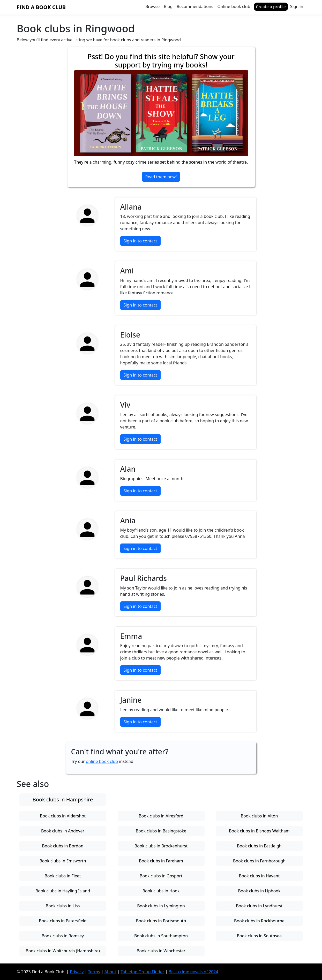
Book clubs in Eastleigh (259, 846)
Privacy (77, 972)
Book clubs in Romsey (63, 936)
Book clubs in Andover (63, 831)
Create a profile (271, 7)
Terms (94, 972)
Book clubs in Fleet (63, 876)
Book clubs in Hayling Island (63, 891)
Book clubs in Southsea (259, 936)
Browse (152, 6)
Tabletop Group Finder (142, 972)
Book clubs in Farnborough (259, 861)
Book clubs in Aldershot (63, 816)
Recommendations (195, 6)
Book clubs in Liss (63, 906)
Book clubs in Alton (259, 816)
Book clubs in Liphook (259, 891)
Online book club (234, 6)
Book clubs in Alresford (161, 816)
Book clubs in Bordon (63, 846)
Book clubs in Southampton (161, 936)
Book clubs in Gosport (161, 876)
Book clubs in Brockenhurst (161, 846)
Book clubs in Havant (259, 876)
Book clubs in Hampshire (63, 799)
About (110, 972)
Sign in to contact (140, 241)
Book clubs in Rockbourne (259, 921)
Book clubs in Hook (161, 891)
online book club (102, 761)
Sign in (297, 6)
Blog (168, 6)
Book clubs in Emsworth (63, 861)
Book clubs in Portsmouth (161, 921)
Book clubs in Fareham (161, 861)
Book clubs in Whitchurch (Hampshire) (63, 951)
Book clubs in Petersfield (63, 921)
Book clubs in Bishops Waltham (259, 831)
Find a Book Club (41, 7)
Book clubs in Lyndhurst (259, 906)
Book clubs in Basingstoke (161, 831)
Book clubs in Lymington (161, 906)
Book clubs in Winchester (161, 951)
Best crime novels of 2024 (193, 972)
